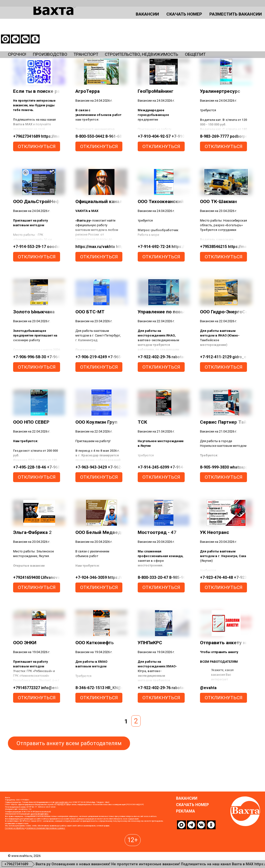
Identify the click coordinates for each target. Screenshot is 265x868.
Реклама (186, 840)
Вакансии (106, 20)
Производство (61, 37)
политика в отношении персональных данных (46, 857)
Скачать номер (150, 20)
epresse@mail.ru (62, 831)
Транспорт (106, 37)
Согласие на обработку (15, 857)
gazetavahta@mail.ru (39, 843)
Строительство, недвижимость (178, 37)
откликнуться (37, 164)
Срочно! (19, 37)
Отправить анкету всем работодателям (69, 761)
